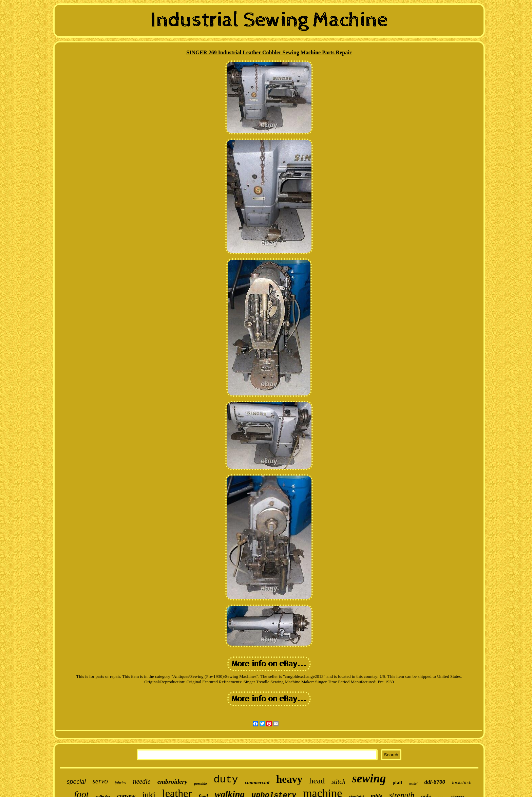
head (317, 781)
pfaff (397, 783)
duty (226, 780)
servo (100, 781)
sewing (369, 779)
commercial (257, 782)
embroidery (173, 782)
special (76, 782)
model (413, 784)
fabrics (120, 783)
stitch (338, 782)
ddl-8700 (435, 782)
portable (200, 783)
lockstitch (462, 782)
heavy (289, 779)
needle (141, 781)
